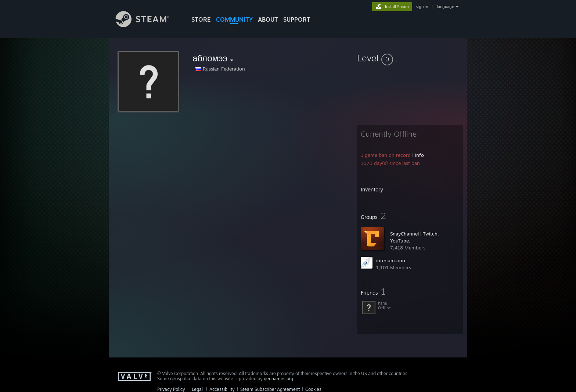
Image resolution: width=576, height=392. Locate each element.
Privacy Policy (171, 389)
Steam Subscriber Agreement (270, 389)
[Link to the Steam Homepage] (148, 25)
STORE (201, 19)
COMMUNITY (234, 19)
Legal (197, 389)
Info (419, 155)
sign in (422, 7)
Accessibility (222, 389)
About (268, 19)
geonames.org (278, 379)
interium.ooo (391, 260)
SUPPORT (297, 19)
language (445, 7)
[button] (410, 58)
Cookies (313, 389)
